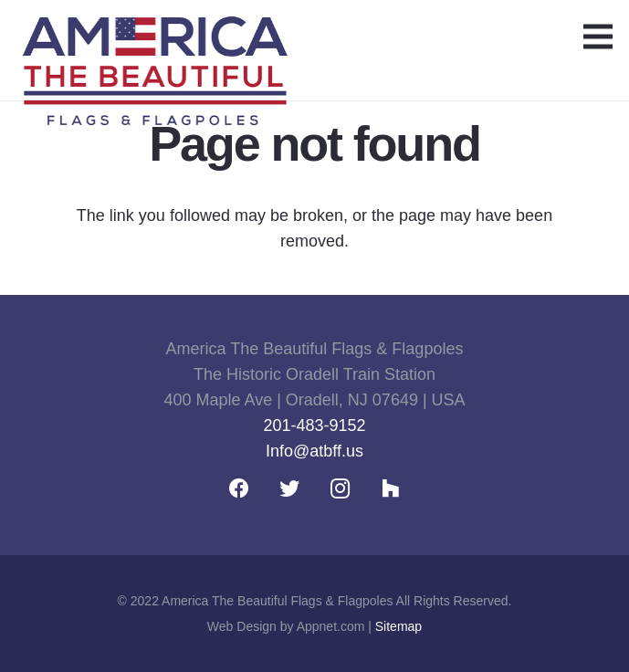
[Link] (155, 41)
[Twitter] (290, 489)
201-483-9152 (314, 425)
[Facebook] (240, 489)
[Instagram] (340, 489)
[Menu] (598, 37)
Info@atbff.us (314, 451)
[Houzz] (390, 489)
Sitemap (398, 626)
